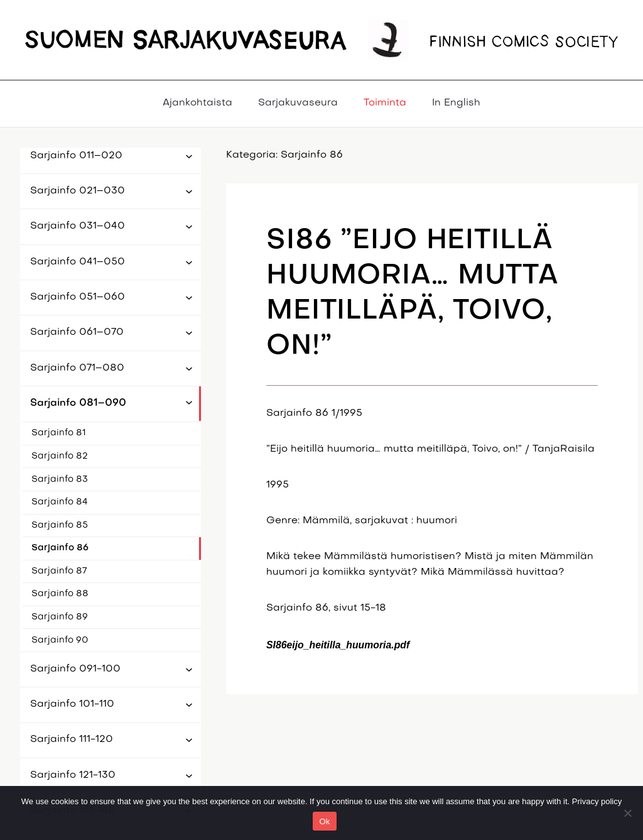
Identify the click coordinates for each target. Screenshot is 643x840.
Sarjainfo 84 (60, 502)
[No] (627, 813)
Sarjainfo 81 (59, 433)
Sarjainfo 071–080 (77, 368)
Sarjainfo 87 (59, 571)
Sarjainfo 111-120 (72, 739)
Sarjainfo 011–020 (76, 156)
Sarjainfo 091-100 (75, 669)
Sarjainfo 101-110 (72, 704)
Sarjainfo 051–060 (78, 297)
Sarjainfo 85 (60, 526)
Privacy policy (597, 801)
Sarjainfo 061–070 (77, 332)
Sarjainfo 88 (60, 594)
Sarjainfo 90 (60, 641)
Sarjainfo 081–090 (78, 403)
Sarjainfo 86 (60, 548)
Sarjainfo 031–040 (78, 226)
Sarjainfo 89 (60, 617)
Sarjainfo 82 (60, 456)
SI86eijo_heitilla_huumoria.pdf (338, 645)
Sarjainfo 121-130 (73, 775)
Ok (324, 821)
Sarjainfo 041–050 (78, 262)
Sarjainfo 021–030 (78, 191)
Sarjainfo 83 (60, 480)
